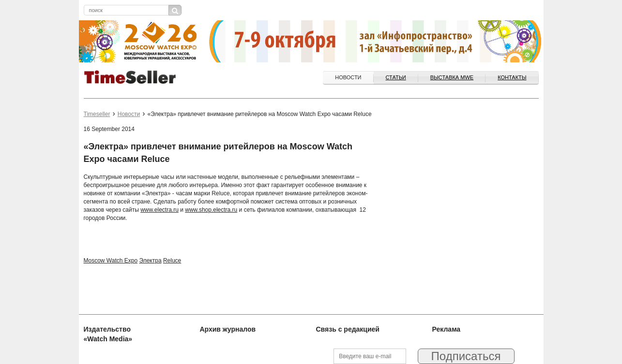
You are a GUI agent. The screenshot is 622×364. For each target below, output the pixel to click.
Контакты (512, 77)
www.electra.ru (159, 210)
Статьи (396, 77)
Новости (348, 77)
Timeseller (97, 114)
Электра (150, 261)
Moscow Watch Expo (111, 261)
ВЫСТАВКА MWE (452, 77)
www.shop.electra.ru (211, 210)
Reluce (172, 261)
